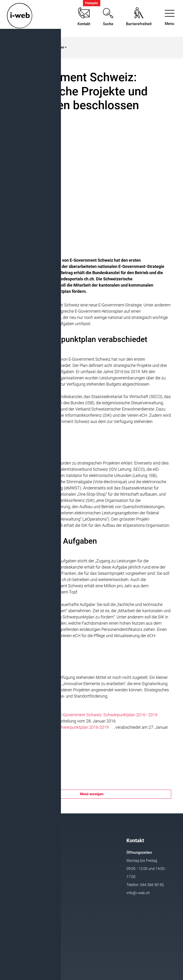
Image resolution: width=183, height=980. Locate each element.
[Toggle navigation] (169, 19)
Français (91, 3)
